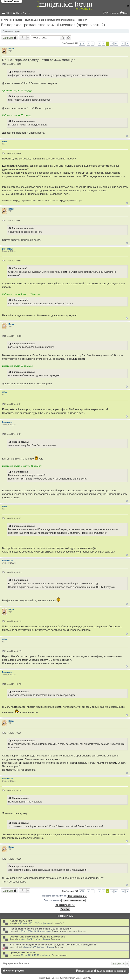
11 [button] (116, 44)
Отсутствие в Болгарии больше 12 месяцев (37, 937)
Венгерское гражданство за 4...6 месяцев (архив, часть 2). (54, 25)
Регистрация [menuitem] (113, 13)
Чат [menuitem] (28, 13)
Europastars (8, 249)
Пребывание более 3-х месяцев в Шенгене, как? (40, 929)
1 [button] (93, 44)
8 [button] (104, 44)
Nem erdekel (16, 947)
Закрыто (8, 38)
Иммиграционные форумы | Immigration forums (50, 20)
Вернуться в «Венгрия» (16, 963)
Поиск (63, 38)
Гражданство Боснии (23, 953)
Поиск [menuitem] (19, 13)
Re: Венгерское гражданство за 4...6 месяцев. (39, 60)
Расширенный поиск (68, 38)
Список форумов (13, 20)
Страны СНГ (57, 923)
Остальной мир (59, 955)
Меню (9, 13)
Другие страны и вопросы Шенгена (69, 931)
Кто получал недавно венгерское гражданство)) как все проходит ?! (53, 945)
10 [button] (112, 44)
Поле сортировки (65, 900)
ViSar (5, 142)
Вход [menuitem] (126, 13)
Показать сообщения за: (65, 896)
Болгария (56, 939)
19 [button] (123, 44)
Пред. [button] (89, 44)
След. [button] (127, 44)
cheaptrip (14, 955)
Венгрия (83, 20)
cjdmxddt (14, 931)
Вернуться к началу (127, 136)
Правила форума (11, 31)
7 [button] (99, 44)
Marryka (14, 923)
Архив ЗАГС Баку (21, 921)
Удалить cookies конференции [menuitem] (112, 971)
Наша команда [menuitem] (86, 971)
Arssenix (14, 939)
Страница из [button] (82, 44)
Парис (12, 49)
